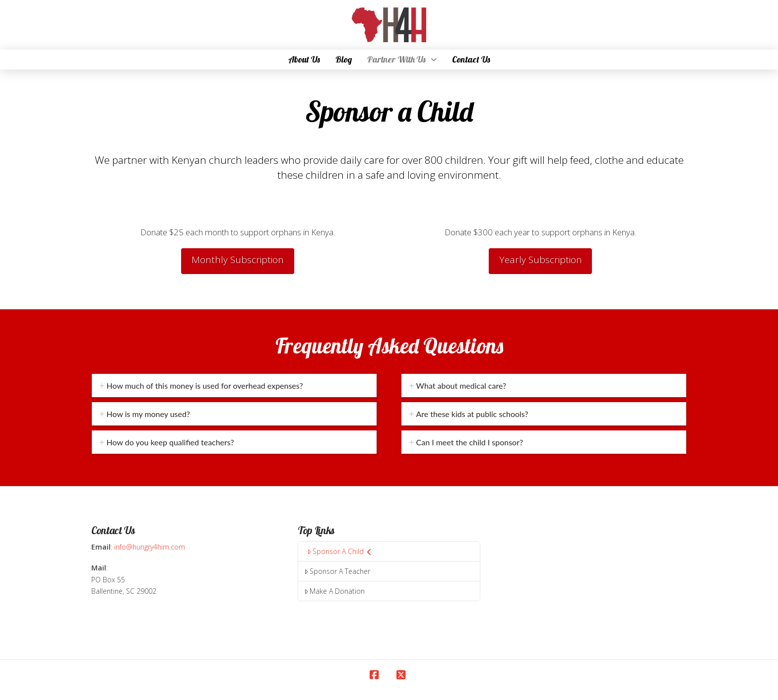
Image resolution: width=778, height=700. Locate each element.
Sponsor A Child (339, 551)
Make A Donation (334, 591)
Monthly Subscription (238, 260)
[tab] (234, 385)
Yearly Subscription (541, 260)
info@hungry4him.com (150, 547)
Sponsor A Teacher (337, 571)
